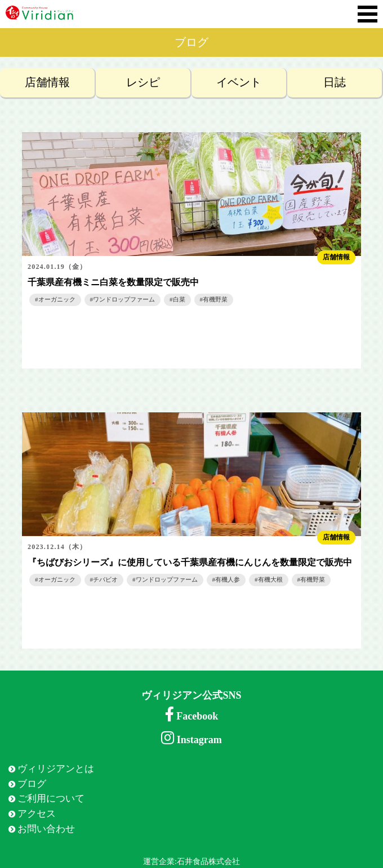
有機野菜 (215, 299)
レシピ (143, 82)
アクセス (37, 814)
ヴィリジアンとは (56, 769)
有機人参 (228, 579)
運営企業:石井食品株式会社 (191, 862)
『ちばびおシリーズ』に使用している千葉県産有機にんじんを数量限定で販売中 (190, 562)
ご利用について (51, 799)
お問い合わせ (46, 829)
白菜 (179, 299)
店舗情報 (47, 82)
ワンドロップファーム (124, 299)
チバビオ (105, 579)
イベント (239, 82)
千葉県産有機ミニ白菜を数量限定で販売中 (113, 282)
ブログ (32, 784)
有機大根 (270, 579)
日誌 (335, 82)
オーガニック (57, 299)
